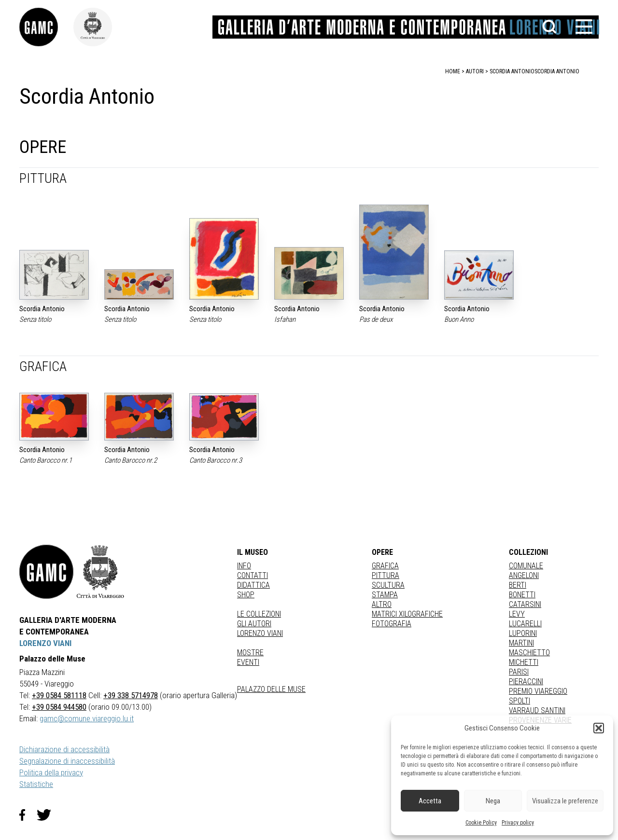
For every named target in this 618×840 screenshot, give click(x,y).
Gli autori (254, 624)
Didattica (253, 585)
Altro (382, 604)
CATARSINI (525, 604)
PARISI (519, 672)
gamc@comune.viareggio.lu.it (87, 718)
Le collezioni (259, 614)
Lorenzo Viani (260, 633)
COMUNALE (526, 566)
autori (475, 71)
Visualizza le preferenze (565, 801)
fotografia (392, 624)
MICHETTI (524, 662)
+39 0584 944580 (59, 707)
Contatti (253, 575)
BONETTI (522, 595)
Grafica (385, 566)
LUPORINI (523, 633)
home (453, 71)
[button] (599, 728)
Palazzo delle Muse (271, 689)
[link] (46, 27)
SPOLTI (520, 701)
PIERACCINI (526, 682)
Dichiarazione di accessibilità (64, 749)
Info (244, 566)
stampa (385, 595)
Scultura (388, 585)
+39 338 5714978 (131, 695)
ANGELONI (524, 575)
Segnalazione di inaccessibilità (67, 761)
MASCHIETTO (529, 653)
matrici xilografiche (407, 614)
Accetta (430, 801)
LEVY (517, 614)
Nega (493, 801)
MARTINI (521, 643)
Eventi (248, 662)
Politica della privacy (51, 772)
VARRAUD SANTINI (537, 710)
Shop (246, 595)
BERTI (518, 585)
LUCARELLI (525, 624)
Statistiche (36, 784)
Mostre (250, 653)
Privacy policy (518, 823)
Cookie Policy (481, 823)
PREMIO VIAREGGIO (538, 691)
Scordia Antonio (557, 71)
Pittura (386, 575)
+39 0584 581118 (59, 695)
